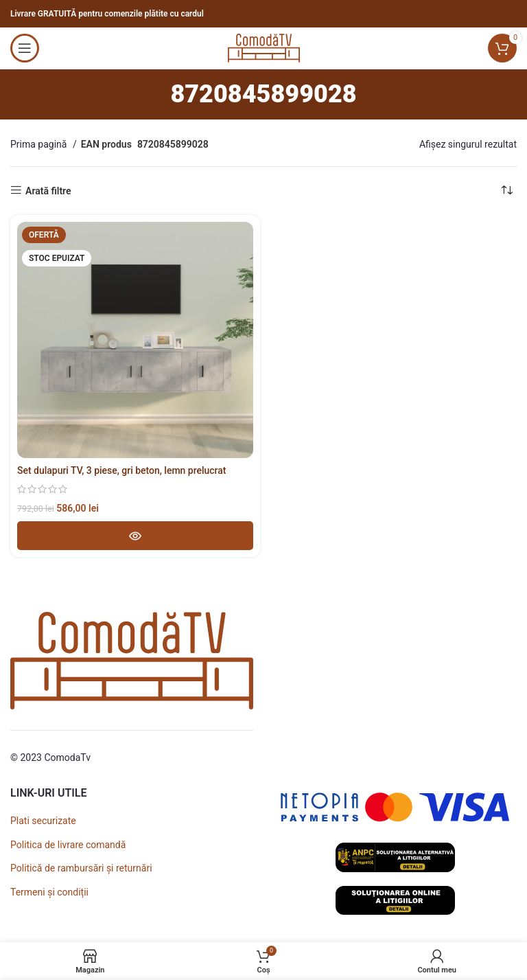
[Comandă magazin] (506, 191)
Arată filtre (48, 191)
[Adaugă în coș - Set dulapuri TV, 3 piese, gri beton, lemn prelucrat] (135, 536)
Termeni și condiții (49, 892)
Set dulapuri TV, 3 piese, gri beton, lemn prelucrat (122, 470)
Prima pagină (40, 144)
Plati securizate (43, 821)
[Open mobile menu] (25, 48)
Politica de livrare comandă (68, 845)
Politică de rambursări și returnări (81, 868)
